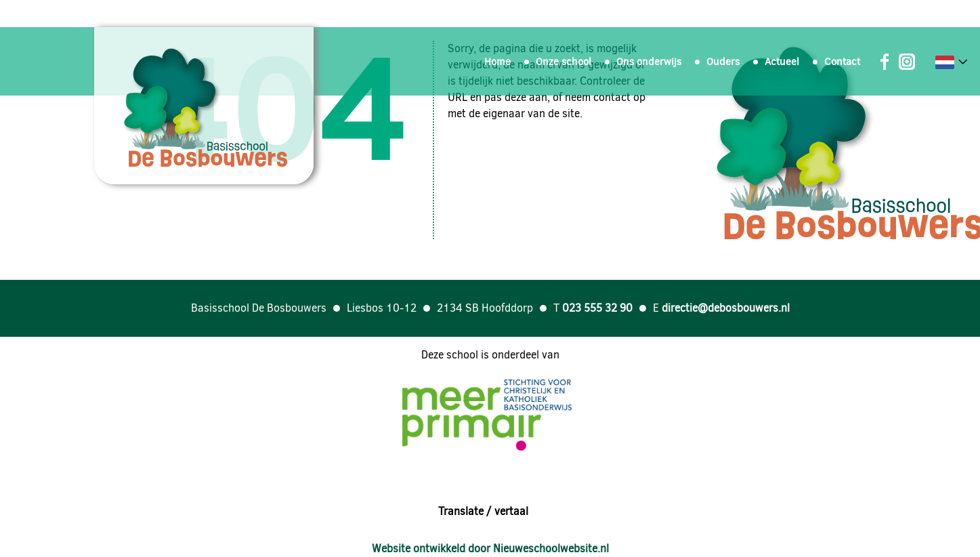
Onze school (563, 62)
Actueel (782, 62)
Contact (842, 62)
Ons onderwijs (649, 62)
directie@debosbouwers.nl (726, 308)
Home (497, 62)
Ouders (723, 62)
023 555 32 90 (597, 308)
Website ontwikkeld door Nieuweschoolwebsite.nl (490, 549)
